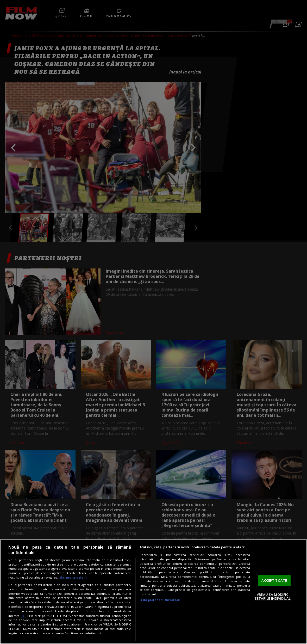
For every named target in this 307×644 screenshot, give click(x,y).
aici (23, 616)
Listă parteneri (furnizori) (160, 600)
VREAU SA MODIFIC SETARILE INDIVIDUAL (273, 597)
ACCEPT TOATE (274, 580)
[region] (153, 592)
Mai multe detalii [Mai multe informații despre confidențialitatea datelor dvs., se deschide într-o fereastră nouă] (73, 577)
